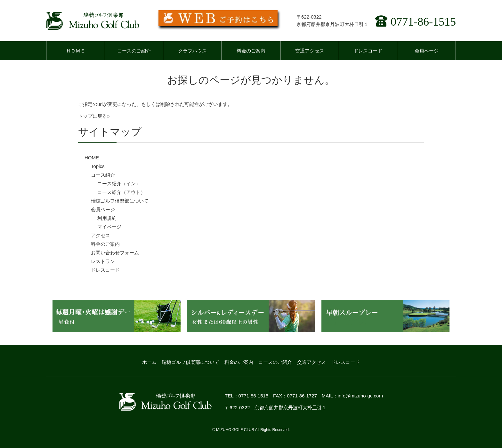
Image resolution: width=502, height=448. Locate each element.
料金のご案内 (251, 51)
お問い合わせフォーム (115, 253)
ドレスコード (368, 51)
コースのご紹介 (134, 51)
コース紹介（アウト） (121, 192)
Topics (98, 166)
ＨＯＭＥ (76, 51)
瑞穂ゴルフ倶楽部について (120, 201)
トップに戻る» (94, 116)
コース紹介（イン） (119, 184)
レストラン (103, 261)
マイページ (109, 227)
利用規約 (107, 218)
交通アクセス (310, 51)
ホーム (149, 362)
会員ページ (427, 51)
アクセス (101, 235)
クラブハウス (192, 51)
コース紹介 (103, 175)
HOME (92, 158)
